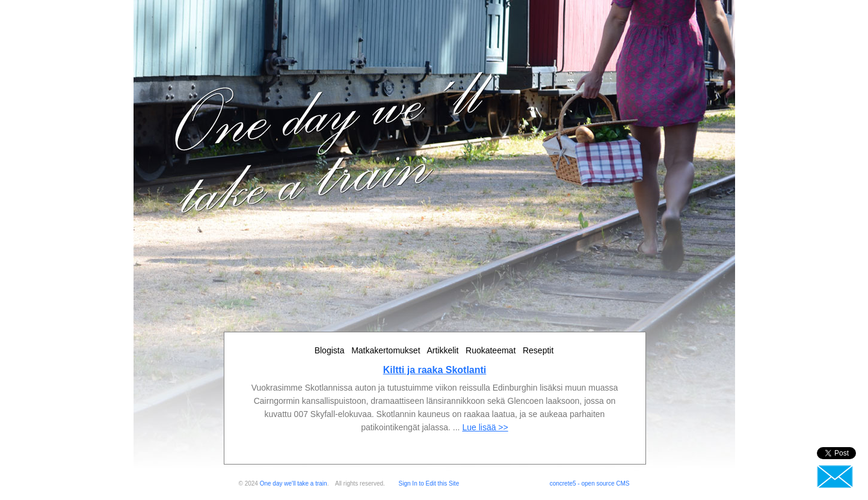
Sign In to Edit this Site (429, 483)
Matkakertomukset (386, 350)
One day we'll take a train (294, 483)
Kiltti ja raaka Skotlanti (435, 370)
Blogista (330, 350)
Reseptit (538, 350)
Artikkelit (442, 350)
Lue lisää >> (485, 427)
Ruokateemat (491, 350)
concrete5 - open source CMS (590, 483)
